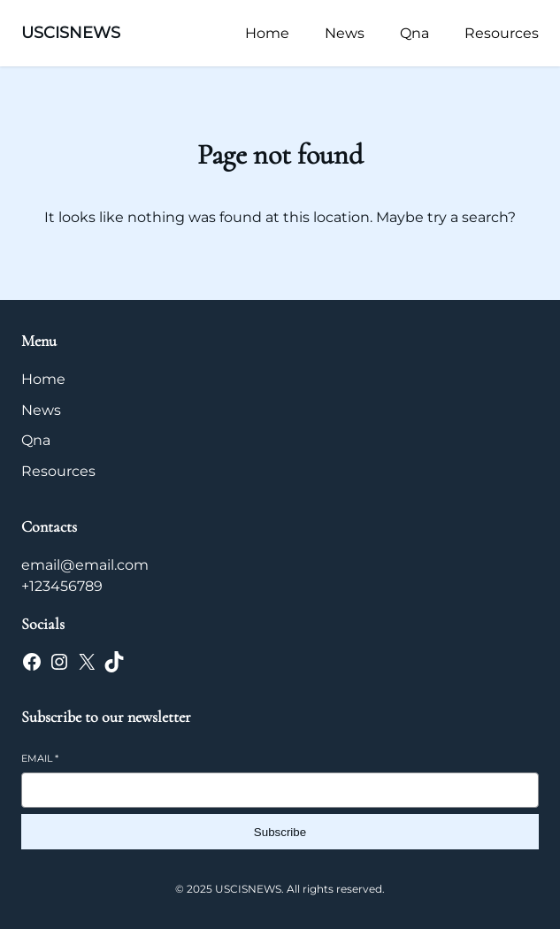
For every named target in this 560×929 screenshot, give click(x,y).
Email (40, 758)
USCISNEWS (71, 33)
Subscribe (280, 832)
